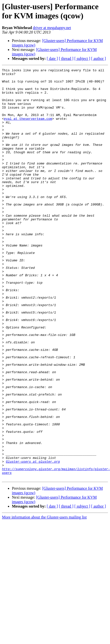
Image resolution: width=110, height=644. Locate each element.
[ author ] (99, 59)
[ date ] (52, 59)
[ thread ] (66, 59)
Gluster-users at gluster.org (33, 540)
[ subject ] (82, 59)
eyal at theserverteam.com (28, 129)
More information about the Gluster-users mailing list (44, 599)
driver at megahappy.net (52, 28)
